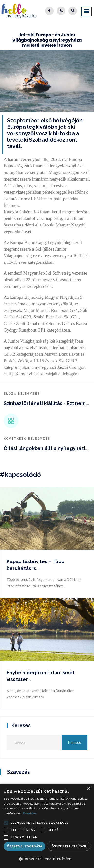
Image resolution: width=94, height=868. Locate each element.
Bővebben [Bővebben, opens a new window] (30, 813)
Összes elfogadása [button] (24, 846)
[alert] (47, 826)
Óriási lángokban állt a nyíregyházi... (46, 448)
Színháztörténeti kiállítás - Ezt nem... (47, 403)
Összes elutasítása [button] (69, 846)
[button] (6, 823)
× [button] (89, 789)
